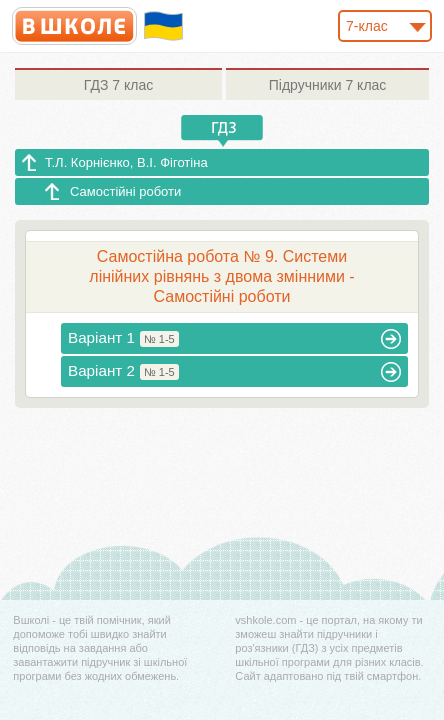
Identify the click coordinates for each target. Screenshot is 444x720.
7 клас (118, 85)
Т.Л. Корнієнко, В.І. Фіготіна (126, 162)
